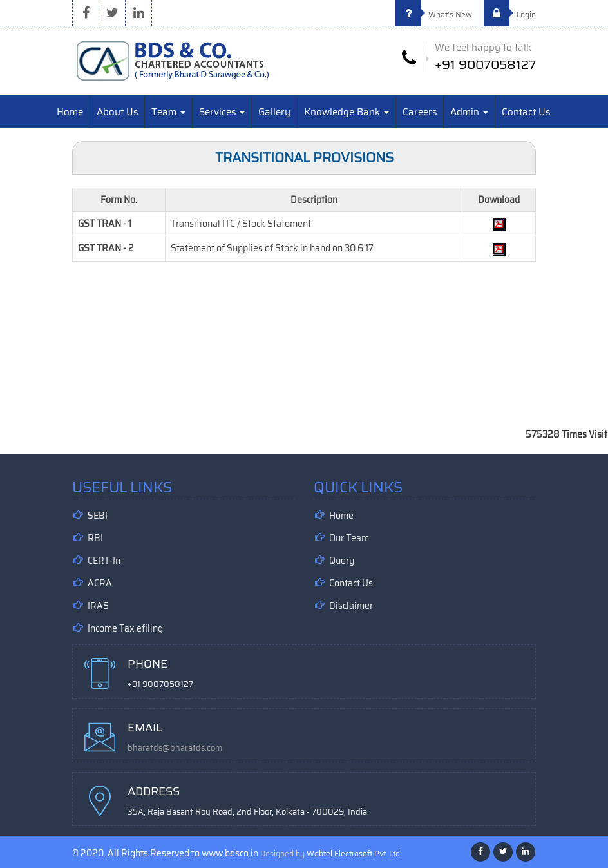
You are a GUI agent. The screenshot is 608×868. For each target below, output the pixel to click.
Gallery (274, 112)
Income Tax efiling (125, 628)
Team (168, 112)
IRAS (98, 606)
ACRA (100, 583)
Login (510, 14)
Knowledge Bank (347, 112)
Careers (420, 112)
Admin (469, 112)
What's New (434, 14)
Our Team (349, 538)
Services (222, 112)
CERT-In (104, 561)
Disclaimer (351, 606)
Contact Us (526, 112)
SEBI (98, 516)
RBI (95, 538)
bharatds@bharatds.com (175, 748)
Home (70, 112)
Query (342, 561)
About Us (117, 112)
